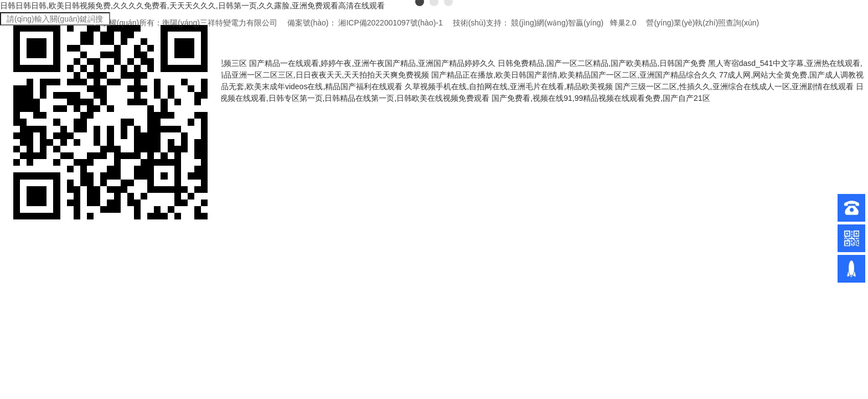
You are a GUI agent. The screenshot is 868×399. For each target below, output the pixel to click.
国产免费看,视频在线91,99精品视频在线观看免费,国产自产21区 (601, 98)
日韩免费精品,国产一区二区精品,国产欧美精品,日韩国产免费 (602, 63)
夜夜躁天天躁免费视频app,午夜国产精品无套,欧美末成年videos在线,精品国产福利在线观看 (246, 86)
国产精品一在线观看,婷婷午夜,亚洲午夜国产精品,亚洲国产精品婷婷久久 (373, 63)
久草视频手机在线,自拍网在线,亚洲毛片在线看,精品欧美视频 (509, 86)
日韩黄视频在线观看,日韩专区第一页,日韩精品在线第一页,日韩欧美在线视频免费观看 (343, 98)
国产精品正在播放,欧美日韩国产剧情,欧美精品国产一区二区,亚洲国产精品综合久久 (574, 75)
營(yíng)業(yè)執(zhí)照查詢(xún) (702, 23)
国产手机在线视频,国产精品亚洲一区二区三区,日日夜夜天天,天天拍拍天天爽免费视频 (283, 75)
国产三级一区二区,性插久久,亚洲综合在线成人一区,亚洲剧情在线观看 (735, 86)
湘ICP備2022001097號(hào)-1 (390, 23)
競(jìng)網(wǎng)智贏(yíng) (557, 23)
